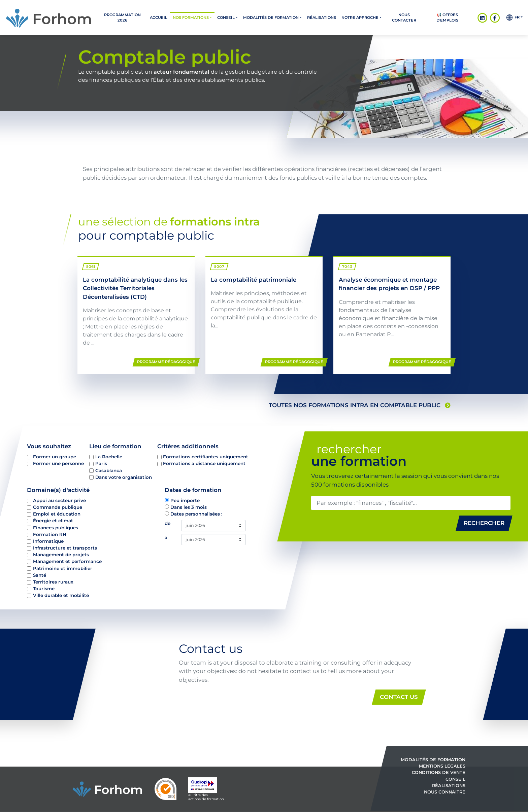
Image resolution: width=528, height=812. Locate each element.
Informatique (48, 541)
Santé (40, 575)
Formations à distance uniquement (204, 463)
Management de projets (61, 555)
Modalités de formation (271, 17)
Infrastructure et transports (65, 548)
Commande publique (58, 507)
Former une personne (58, 463)
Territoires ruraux (53, 582)
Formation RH (50, 534)
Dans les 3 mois (189, 507)
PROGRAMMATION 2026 (122, 17)
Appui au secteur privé (59, 500)
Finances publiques (56, 527)
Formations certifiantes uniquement (206, 457)
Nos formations (191, 17)
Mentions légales (442, 766)
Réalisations (322, 17)
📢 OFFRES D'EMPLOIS (447, 17)
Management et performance (67, 561)
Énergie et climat (53, 521)
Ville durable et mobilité (61, 595)
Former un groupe (55, 457)
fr (513, 17)
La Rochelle (109, 457)
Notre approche (360, 17)
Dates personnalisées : (196, 514)
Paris (101, 463)
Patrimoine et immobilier (63, 568)
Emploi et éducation (57, 514)
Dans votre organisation (124, 477)
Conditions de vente (439, 773)
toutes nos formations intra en (360, 405)
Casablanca (109, 470)
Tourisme (44, 589)
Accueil (159, 17)
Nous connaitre (445, 792)
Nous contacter (404, 17)
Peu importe (185, 500)
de (168, 523)
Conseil (226, 17)
